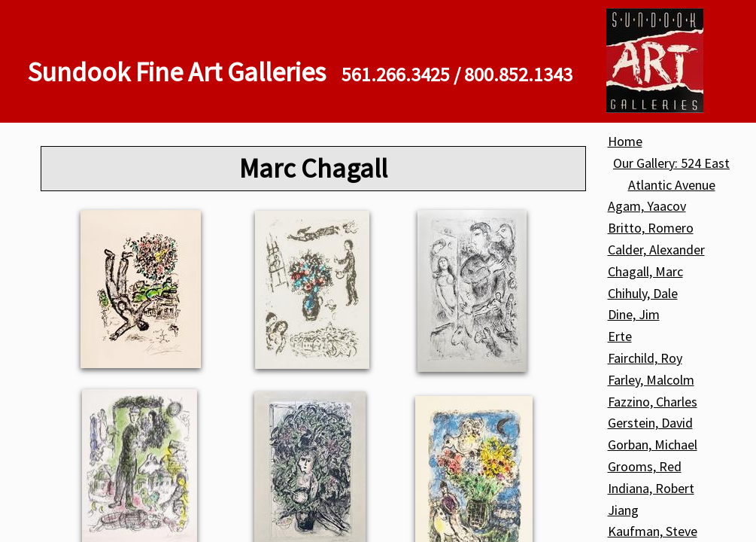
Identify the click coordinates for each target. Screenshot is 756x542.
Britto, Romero (651, 228)
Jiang (623, 510)
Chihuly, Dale (643, 293)
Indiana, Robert (651, 488)
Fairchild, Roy (645, 358)
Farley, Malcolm (651, 380)
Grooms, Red (645, 466)
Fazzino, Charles (653, 402)
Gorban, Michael (653, 445)
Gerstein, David (650, 423)
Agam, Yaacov (647, 206)
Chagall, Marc (645, 271)
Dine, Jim (634, 314)
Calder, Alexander (656, 250)
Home (625, 141)
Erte (620, 336)
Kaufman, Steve (653, 531)
